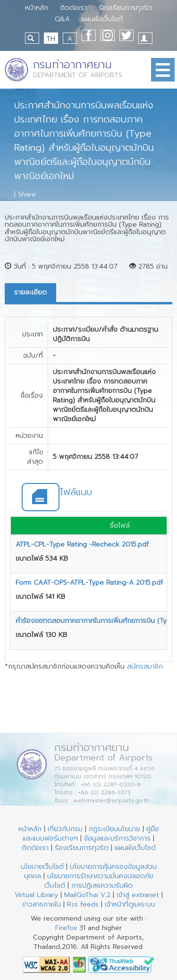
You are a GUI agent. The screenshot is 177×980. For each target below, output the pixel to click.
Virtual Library (36, 895)
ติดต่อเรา (73, 8)
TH (51, 39)
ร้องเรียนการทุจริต (126, 8)
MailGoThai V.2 (87, 895)
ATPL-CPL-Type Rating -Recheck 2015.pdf (82, 544)
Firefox (66, 928)
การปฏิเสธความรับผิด (102, 886)
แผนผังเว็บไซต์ (102, 19)
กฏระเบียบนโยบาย (114, 829)
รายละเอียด (30, 292)
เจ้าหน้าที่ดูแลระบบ (130, 904)
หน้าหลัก (37, 8)
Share (27, 194)
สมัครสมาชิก (145, 666)
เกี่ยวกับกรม (65, 829)
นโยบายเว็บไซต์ (42, 867)
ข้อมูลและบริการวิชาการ (117, 838)
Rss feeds (83, 904)
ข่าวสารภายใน (42, 904)
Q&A (62, 19)
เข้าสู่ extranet (138, 895)
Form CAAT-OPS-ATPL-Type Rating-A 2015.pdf (89, 583)
